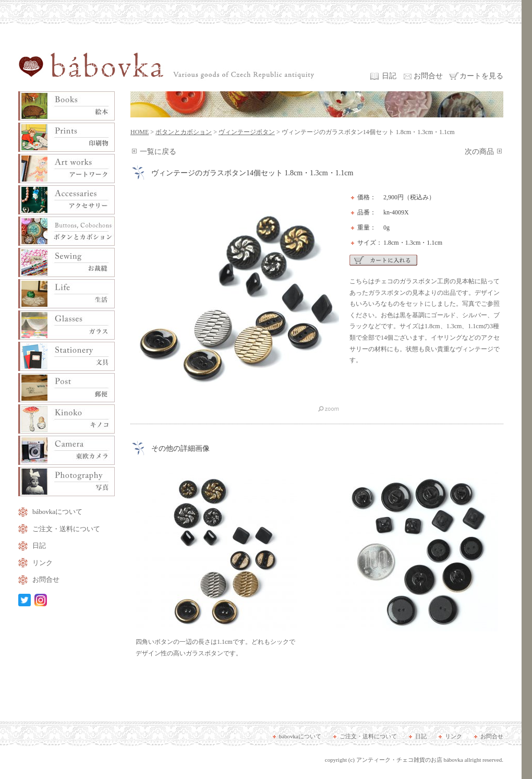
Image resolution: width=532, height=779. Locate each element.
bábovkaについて (57, 512)
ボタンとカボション (184, 132)
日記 (389, 76)
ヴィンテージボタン (247, 132)
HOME (140, 132)
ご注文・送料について (66, 529)
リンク (43, 563)
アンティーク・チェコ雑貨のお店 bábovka (410, 760)
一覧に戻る (158, 152)
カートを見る (481, 76)
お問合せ (428, 76)
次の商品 (479, 152)
